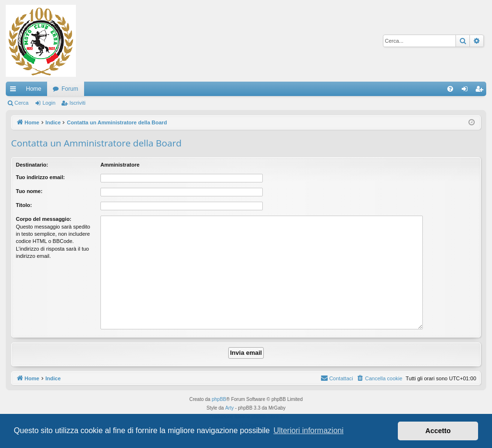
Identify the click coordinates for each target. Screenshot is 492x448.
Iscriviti (77, 103)
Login (49, 103)
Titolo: (24, 205)
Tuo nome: (29, 191)
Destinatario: (32, 165)
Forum (70, 89)
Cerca (21, 103)
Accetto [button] (438, 431)
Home (34, 89)
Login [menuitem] (467, 91)
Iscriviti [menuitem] (481, 91)
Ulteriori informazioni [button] (308, 430)
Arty (230, 408)
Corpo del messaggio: (44, 219)
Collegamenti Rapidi (15, 91)
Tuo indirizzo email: (40, 177)
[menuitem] (450, 89)
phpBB (219, 399)
